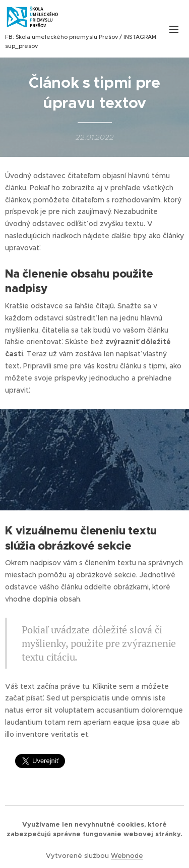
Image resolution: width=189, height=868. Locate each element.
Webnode (127, 856)
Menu (174, 29)
